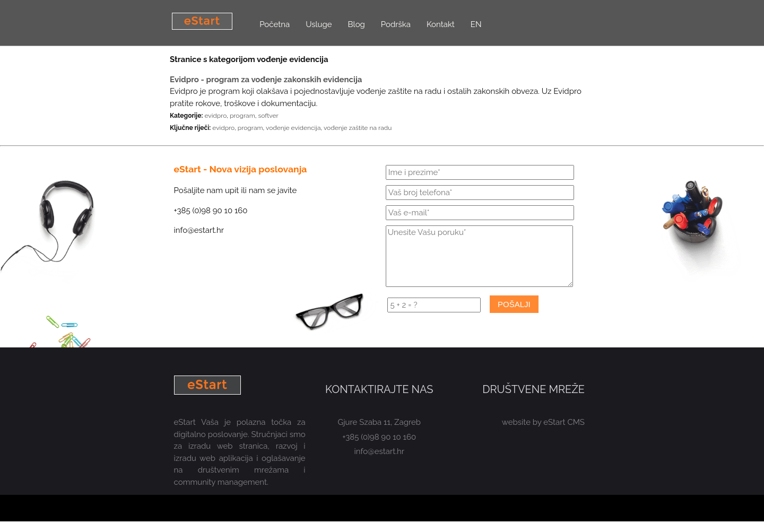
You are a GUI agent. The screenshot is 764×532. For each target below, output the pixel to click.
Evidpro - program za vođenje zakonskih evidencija (266, 80)
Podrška (396, 24)
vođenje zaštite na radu (358, 128)
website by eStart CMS (543, 422)
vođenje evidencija (293, 128)
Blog (357, 24)
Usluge (319, 24)
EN (476, 24)
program (242, 116)
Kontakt (441, 24)
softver (268, 116)
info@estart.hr (380, 451)
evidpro (215, 116)
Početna (275, 24)
